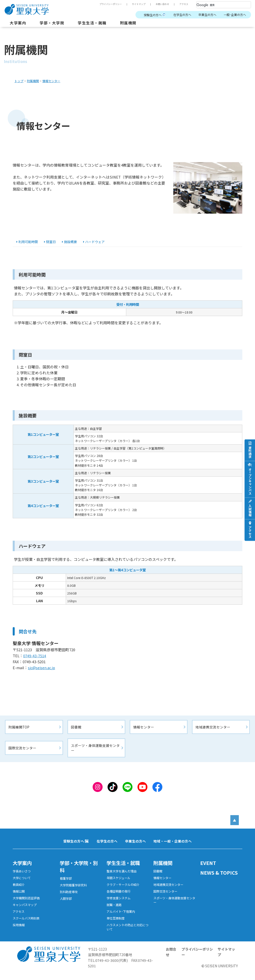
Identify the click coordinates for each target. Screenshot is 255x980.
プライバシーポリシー (111, 4)
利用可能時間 (30, 242)
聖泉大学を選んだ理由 (122, 875)
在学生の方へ (182, 15)
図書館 (77, 730)
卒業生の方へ (207, 15)
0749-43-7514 (35, 659)
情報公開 (19, 896)
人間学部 (66, 903)
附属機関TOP (19, 730)
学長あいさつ (22, 875)
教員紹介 (19, 889)
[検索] (218, 5)
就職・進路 (114, 910)
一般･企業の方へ (235, 15)
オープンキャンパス (250, 481)
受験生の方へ (153, 15)
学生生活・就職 (92, 23)
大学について (22, 882)
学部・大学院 (52, 23)
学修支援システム (119, 903)
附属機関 (128, 23)
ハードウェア (100, 242)
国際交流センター (22, 751)
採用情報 (19, 931)
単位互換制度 (116, 924)
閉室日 (54, 242)
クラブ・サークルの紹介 (123, 889)
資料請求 (250, 452)
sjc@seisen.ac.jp (43, 671)
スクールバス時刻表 (26, 924)
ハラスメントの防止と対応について (127, 933)
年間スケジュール (118, 882)
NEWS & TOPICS (219, 876)
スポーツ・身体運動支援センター (95, 751)
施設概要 (74, 242)
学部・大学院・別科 (80, 870)
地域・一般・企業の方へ (173, 845)
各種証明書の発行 (119, 896)
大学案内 (18, 23)
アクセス (184, 4)
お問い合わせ (162, 4)
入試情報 (250, 510)
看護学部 (66, 882)
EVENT (208, 867)
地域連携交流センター (213, 730)
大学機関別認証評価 (26, 903)
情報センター (144, 730)
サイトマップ (139, 4)
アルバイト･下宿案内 (121, 917)
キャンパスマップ (25, 910)
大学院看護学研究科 (73, 889)
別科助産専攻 (69, 896)
